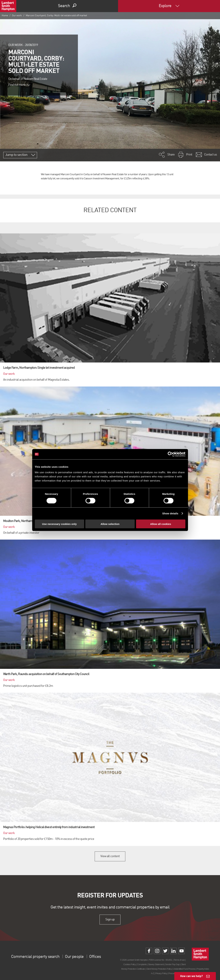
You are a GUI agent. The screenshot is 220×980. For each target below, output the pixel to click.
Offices (95, 957)
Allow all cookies (161, 524)
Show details (170, 513)
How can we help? (192, 976)
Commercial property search (35, 957)
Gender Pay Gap (172, 964)
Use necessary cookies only (59, 524)
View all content (110, 856)
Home (5, 16)
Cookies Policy (129, 964)
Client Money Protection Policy (159, 969)
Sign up (110, 919)
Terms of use (179, 960)
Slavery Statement (156, 964)
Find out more (19, 85)
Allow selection (110, 524)
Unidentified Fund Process (184, 969)
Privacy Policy (161, 973)
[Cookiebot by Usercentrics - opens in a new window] (170, 454)
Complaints (142, 964)
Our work (17, 16)
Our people (74, 957)
